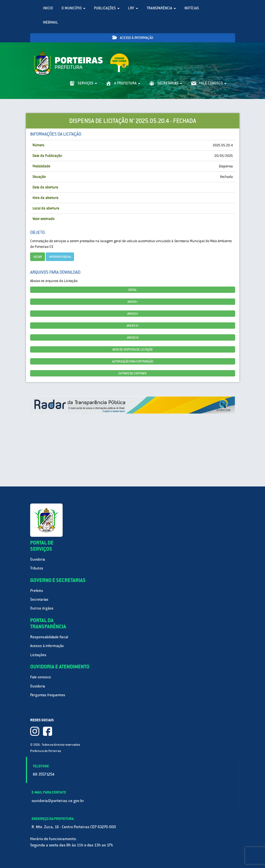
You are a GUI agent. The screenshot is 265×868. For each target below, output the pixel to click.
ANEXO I (132, 302)
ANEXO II (133, 314)
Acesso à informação (133, 38)
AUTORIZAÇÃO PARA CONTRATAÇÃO (133, 361)
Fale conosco (41, 677)
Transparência (161, 8)
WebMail (51, 22)
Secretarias (39, 599)
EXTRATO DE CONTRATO (132, 373)
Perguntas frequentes (48, 695)
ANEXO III (132, 326)
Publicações (107, 8)
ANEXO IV (133, 337)
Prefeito (37, 591)
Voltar (38, 257)
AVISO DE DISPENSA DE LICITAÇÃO (132, 349)
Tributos (37, 568)
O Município (73, 8)
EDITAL (132, 290)
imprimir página (60, 257)
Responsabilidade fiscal (49, 637)
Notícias (192, 8)
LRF (133, 8)
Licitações (38, 655)
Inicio (48, 8)
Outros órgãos (42, 608)
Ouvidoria (38, 559)
